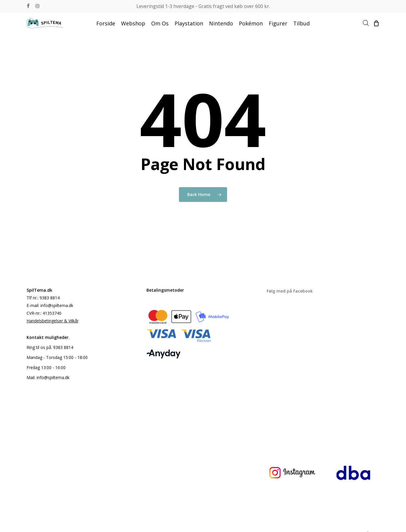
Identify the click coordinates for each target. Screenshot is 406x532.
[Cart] (376, 23)
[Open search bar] (366, 23)
